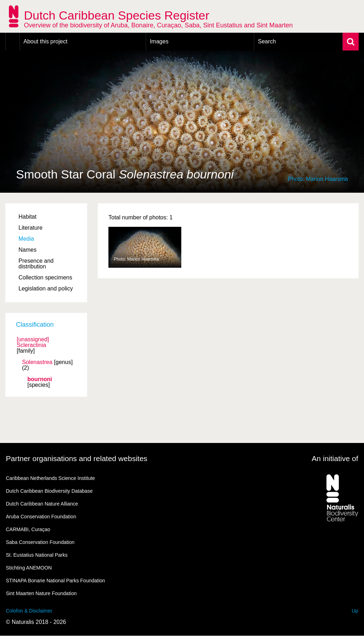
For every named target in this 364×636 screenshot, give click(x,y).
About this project (45, 41)
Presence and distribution (36, 264)
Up (355, 611)
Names (28, 250)
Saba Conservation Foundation (40, 542)
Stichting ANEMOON (29, 568)
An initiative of (335, 458)
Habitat (28, 217)
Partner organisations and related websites (77, 458)
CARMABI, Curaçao (28, 529)
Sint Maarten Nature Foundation (41, 593)
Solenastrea (37, 362)
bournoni (40, 379)
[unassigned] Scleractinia (33, 342)
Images (159, 41)
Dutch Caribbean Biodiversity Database (49, 491)
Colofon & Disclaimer (29, 611)
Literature (31, 228)
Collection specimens (45, 277)
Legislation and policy (46, 288)
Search (267, 41)
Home (13, 42)
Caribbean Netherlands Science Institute (51, 478)
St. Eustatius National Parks (37, 555)
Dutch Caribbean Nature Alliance (42, 504)
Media (26, 239)
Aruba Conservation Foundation (41, 517)
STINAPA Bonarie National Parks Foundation (56, 581)
